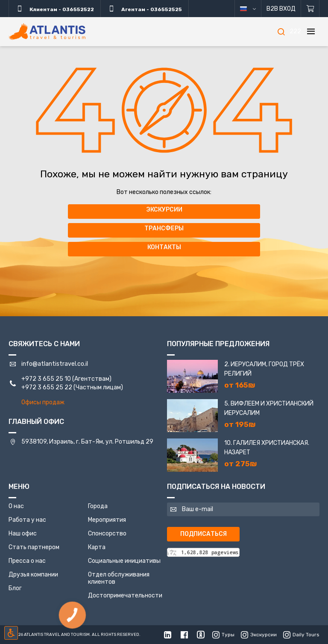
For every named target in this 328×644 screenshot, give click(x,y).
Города (98, 506)
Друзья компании (33, 575)
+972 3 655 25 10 (46, 379)
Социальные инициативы (124, 561)
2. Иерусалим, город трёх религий (264, 369)
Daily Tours (301, 635)
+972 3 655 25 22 (47, 387)
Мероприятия (107, 520)
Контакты (164, 247)
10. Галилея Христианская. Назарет (267, 448)
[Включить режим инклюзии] (11, 633)
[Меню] (311, 32)
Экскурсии (164, 210)
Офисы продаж (43, 402)
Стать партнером (34, 547)
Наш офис (23, 534)
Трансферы (164, 228)
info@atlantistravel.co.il (55, 364)
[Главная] (47, 32)
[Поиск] (281, 32)
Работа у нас (27, 520)
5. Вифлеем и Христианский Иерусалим (269, 408)
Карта (97, 547)
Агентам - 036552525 (145, 9)
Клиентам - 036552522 (55, 9)
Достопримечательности (125, 595)
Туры (223, 635)
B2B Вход (281, 9)
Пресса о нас (27, 561)
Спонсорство (107, 534)
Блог (15, 588)
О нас (16, 506)
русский (254, 9)
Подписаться (204, 534)
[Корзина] (310, 9)
